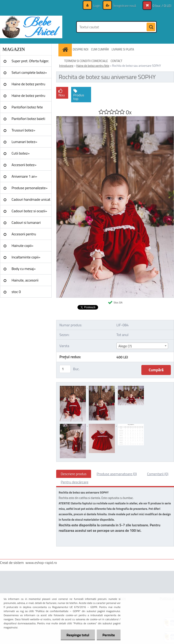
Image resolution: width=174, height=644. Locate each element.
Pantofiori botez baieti (28, 119)
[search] (151, 27)
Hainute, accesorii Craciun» (25, 282)
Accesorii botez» (24, 165)
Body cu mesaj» (24, 269)
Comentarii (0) (158, 474)
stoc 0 (16, 292)
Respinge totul (78, 635)
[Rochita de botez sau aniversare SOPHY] (115, 118)
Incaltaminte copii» (26, 257)
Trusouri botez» (23, 130)
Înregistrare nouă (124, 6)
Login (97, 6)
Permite (109, 635)
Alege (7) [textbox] (125, 346)
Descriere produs (74, 474)
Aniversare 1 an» (24, 176)
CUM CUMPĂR (100, 49)
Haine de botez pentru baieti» (28, 97)
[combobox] (142, 346)
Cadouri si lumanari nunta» (26, 224)
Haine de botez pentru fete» (28, 86)
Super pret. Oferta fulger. (30, 61)
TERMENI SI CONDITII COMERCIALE (86, 61)
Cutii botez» (21, 153)
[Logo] (31, 27)
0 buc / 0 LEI (162, 6)
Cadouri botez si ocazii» (29, 211)
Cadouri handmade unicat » (31, 201)
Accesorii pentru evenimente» (24, 236)
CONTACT (116, 61)
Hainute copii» (22, 246)
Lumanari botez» (24, 142)
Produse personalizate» (30, 188)
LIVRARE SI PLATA (123, 49)
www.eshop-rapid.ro (41, 563)
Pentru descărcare (75, 482)
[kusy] (65, 369)
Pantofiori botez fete (27, 107)
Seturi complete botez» (29, 72)
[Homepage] (66, 49)
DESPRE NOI (81, 49)
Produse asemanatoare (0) (117, 474)
